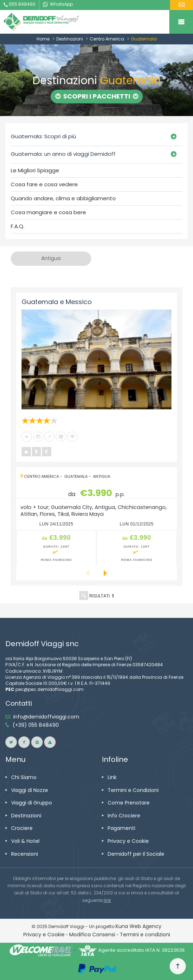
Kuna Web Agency (138, 926)
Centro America (107, 39)
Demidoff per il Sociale (136, 854)
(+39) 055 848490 (36, 725)
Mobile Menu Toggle (181, 22)
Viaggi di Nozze (30, 790)
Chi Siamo (24, 777)
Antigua (102, 476)
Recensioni (25, 854)
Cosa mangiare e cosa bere (48, 212)
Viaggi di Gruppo (32, 803)
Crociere (22, 828)
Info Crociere (124, 816)
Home (43, 39)
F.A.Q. (18, 226)
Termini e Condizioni (133, 790)
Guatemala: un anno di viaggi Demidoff (63, 154)
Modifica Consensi (92, 935)
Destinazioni (70, 39)
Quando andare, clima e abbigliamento (63, 198)
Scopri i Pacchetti (97, 96)
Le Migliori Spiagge (35, 170)
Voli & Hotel (25, 841)
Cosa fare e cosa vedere (44, 184)
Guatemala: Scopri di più (43, 136)
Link (112, 777)
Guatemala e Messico (57, 302)
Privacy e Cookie (128, 841)
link (107, 900)
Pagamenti (121, 828)
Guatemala (76, 476)
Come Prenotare (129, 803)
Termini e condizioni (145, 935)
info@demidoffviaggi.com (46, 717)
